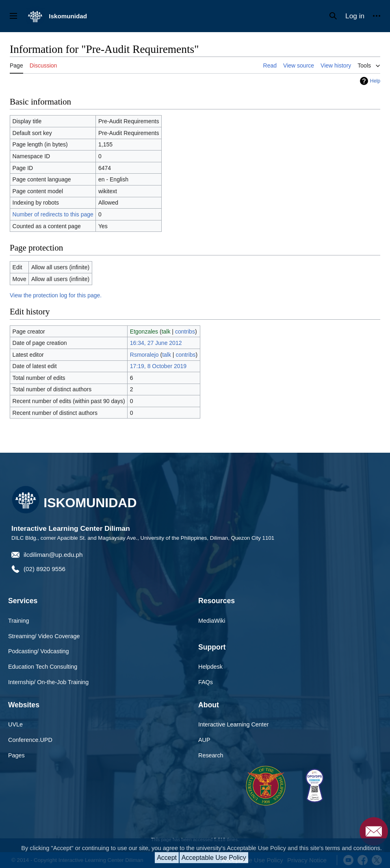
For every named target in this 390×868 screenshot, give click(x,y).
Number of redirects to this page (53, 214)
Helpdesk (210, 667)
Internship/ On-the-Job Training (48, 682)
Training (18, 621)
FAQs (206, 682)
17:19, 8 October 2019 (158, 366)
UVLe (15, 724)
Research (211, 755)
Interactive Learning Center (234, 724)
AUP (204, 740)
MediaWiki (212, 621)
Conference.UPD (30, 740)
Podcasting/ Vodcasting (39, 651)
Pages (16, 755)
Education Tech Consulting (43, 667)
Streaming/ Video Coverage (44, 636)
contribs (185, 331)
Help (375, 81)
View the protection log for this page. (56, 295)
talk (166, 331)
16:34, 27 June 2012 (156, 343)
